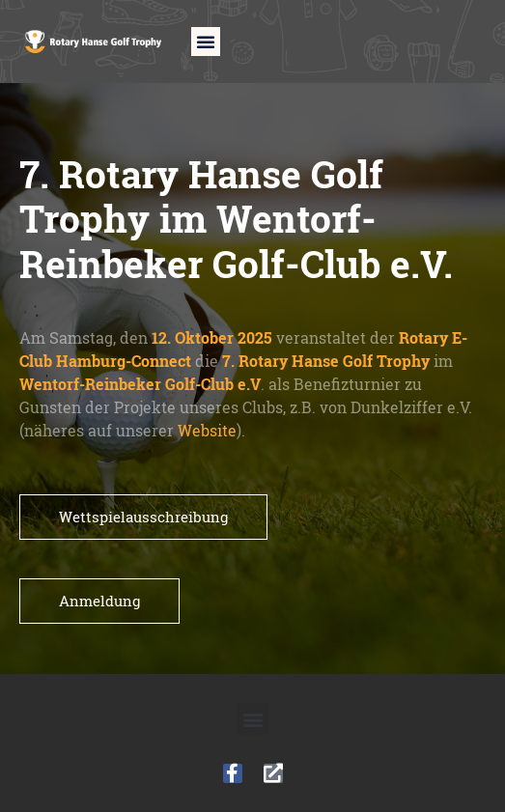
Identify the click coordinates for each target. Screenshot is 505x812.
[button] (206, 42)
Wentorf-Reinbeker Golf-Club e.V (140, 384)
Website (207, 431)
